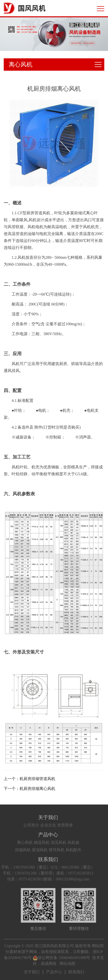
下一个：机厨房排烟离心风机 (29, 789)
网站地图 (67, 964)
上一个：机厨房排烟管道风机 (29, 779)
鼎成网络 (49, 964)
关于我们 (42, 817)
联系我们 (42, 859)
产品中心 (42, 835)
